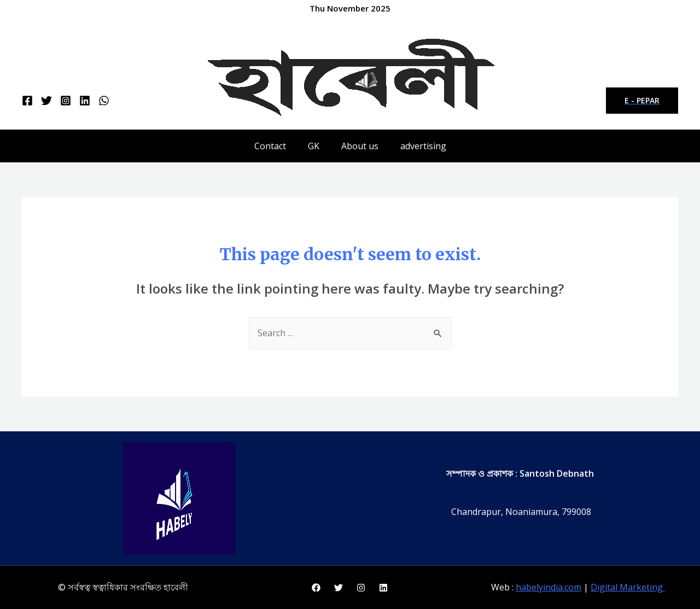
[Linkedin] (85, 101)
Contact (270, 146)
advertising (423, 146)
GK (314, 146)
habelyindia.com (549, 587)
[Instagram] (66, 101)
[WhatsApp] (104, 101)
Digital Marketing (628, 587)
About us (360, 146)
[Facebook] (27, 101)
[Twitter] (46, 101)
